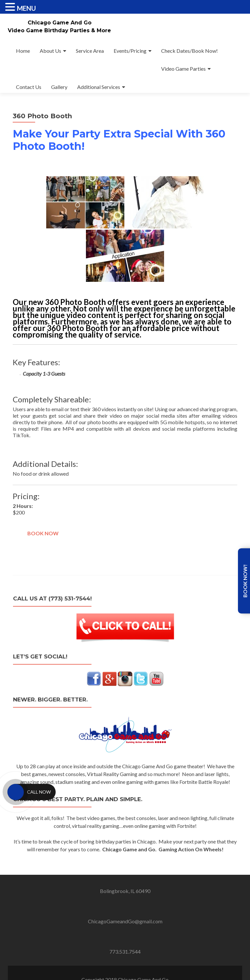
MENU (26, 8)
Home (23, 51)
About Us (50, 51)
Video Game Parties (183, 69)
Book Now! (245, 581)
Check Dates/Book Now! (189, 51)
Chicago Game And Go (60, 23)
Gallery (59, 87)
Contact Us (29, 87)
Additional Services (99, 87)
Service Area (90, 51)
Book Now (43, 533)
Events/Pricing (130, 51)
